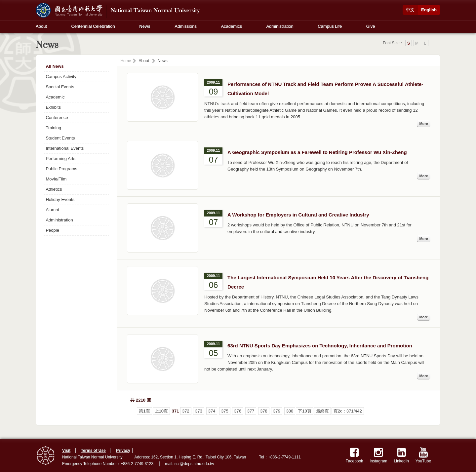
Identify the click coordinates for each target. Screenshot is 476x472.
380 (290, 411)
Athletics (54, 189)
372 (186, 411)
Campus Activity (61, 77)
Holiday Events (60, 199)
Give (371, 26)
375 (225, 411)
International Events (65, 148)
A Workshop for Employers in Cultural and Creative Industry (298, 215)
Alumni (52, 210)
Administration (280, 26)
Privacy (123, 451)
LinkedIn (401, 455)
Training (53, 128)
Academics (231, 26)
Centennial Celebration (93, 26)
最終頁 (322, 411)
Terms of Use (93, 451)
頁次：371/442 (348, 411)
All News (55, 66)
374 (212, 411)
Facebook (355, 455)
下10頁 (304, 411)
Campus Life (330, 26)
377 (251, 411)
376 (238, 411)
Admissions (186, 26)
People (52, 230)
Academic (55, 97)
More (423, 124)
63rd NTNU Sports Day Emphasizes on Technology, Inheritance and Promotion (320, 346)
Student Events (60, 138)
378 (264, 411)
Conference (57, 118)
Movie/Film (56, 179)
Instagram (378, 455)
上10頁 (161, 411)
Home (126, 61)
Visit (66, 451)
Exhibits (53, 107)
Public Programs (61, 169)
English (429, 10)
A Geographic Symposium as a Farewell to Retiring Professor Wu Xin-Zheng (317, 152)
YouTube (423, 455)
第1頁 (144, 411)
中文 (410, 10)
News (145, 26)
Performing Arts (60, 158)
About (41, 26)
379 (277, 411)
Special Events (60, 87)
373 (199, 411)
